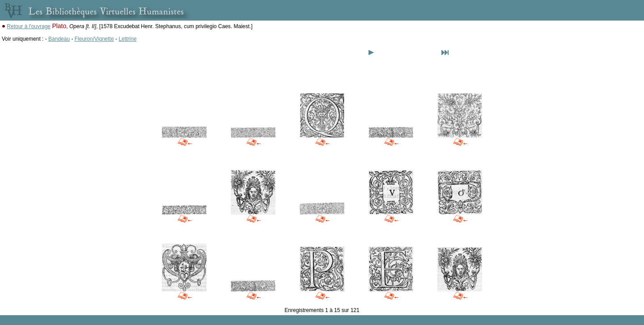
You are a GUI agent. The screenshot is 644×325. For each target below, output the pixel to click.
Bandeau (59, 39)
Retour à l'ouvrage (29, 26)
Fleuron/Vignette (94, 39)
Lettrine (127, 39)
